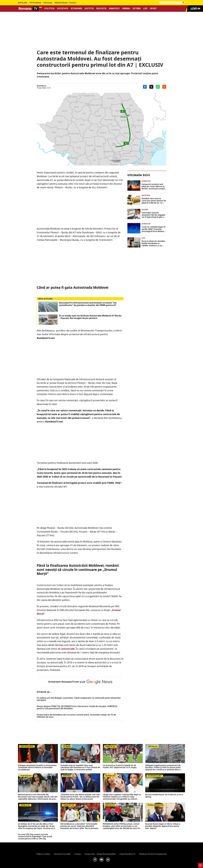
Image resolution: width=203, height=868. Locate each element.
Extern (137, 8)
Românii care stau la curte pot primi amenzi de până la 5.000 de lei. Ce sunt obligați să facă (154, 201)
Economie (76, 8)
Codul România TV (127, 854)
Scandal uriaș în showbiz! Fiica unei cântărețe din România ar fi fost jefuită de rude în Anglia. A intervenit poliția (80, 768)
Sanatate (114, 8)
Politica (49, 8)
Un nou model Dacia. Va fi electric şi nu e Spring (164, 796)
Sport (153, 8)
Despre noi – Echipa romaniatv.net (100, 854)
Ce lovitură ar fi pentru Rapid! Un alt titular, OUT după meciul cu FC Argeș (120, 766)
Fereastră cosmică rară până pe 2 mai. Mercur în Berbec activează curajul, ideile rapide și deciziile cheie (153, 186)
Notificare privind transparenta (153, 854)
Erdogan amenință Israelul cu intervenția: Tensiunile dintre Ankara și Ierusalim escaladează (37, 768)
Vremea (126, 8)
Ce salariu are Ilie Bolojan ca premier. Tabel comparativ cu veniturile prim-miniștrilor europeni (79, 699)
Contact (78, 854)
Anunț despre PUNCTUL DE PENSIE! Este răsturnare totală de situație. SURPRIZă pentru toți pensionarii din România (77, 707)
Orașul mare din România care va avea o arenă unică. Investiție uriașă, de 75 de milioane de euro (76, 716)
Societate (63, 8)
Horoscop (48, 3)
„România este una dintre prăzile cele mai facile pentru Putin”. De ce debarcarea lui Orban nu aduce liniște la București (80, 797)
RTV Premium (35, 3)
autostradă (68, 649)
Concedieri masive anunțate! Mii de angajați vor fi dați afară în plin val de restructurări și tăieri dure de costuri (154, 215)
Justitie (89, 8)
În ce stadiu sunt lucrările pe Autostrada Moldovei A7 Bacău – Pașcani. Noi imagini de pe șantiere (90, 317)
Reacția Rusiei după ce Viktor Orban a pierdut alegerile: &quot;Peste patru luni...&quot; (163, 826)
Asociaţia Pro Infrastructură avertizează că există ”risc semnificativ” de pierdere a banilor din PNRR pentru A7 (88, 304)
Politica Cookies (43, 854)
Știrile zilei (23, 3)
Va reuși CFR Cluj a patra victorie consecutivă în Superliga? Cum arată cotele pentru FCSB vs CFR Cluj (35, 837)
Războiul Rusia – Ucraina (65, 3)
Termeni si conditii (62, 854)
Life (145, 8)
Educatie (101, 8)
